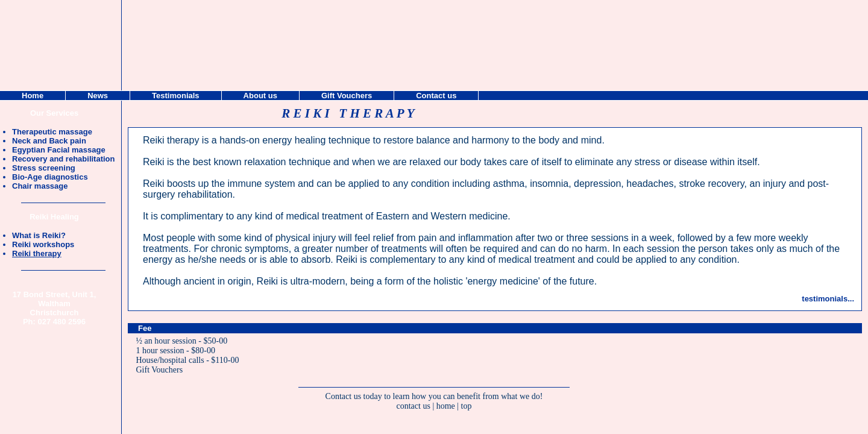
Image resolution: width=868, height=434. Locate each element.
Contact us (436, 96)
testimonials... (828, 299)
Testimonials (176, 96)
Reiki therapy (37, 253)
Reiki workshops (43, 244)
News (98, 96)
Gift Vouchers (160, 370)
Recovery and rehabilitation (64, 159)
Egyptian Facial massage (59, 150)
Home (33, 96)
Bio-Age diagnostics (50, 177)
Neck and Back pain (49, 141)
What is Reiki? (39, 235)
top (467, 406)
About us (260, 96)
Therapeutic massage (52, 132)
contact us (414, 406)
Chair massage (40, 186)
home (446, 406)
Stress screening (44, 168)
